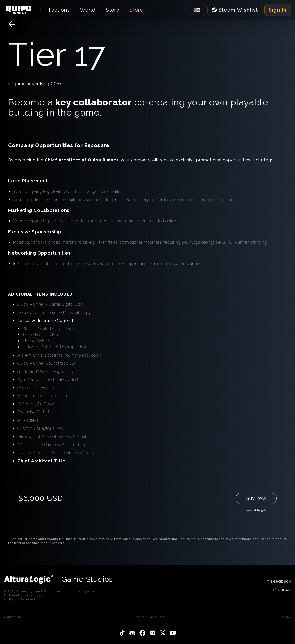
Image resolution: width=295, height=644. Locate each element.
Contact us (12, 617)
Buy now (256, 498)
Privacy (285, 617)
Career (284, 589)
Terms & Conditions (150, 617)
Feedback (280, 581)
